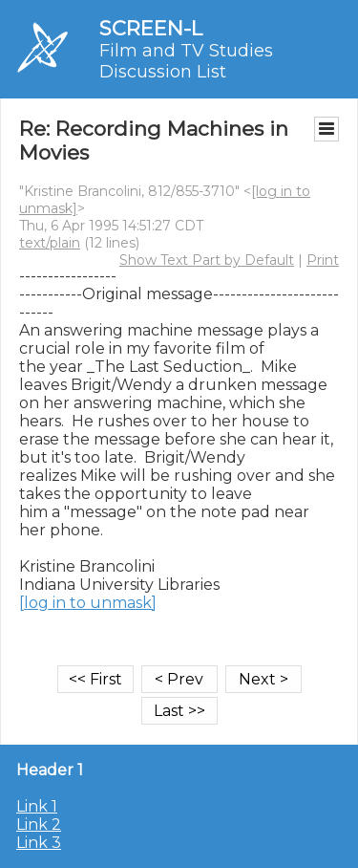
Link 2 (39, 825)
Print (323, 260)
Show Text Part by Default (207, 260)
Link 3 (39, 843)
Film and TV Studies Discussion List (186, 61)
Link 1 (37, 806)
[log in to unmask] (88, 603)
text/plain (50, 243)
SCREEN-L (151, 28)
